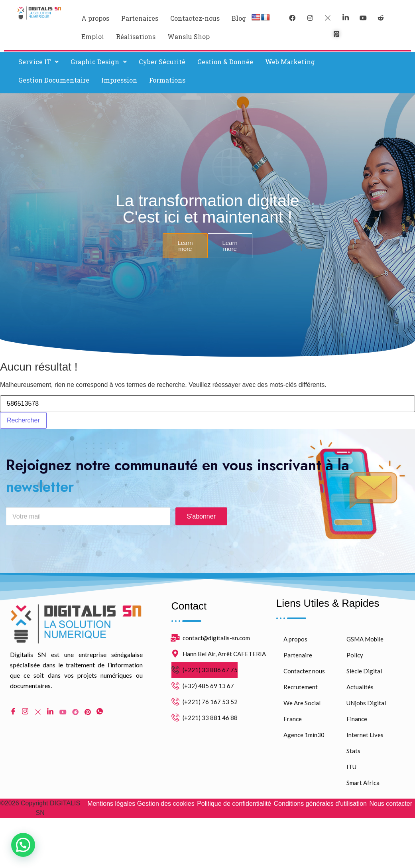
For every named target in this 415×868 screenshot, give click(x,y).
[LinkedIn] (346, 18)
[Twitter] (328, 18)
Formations (167, 80)
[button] (38, 62)
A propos (95, 18)
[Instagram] (25, 713)
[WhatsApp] (100, 713)
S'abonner (201, 518)
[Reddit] (75, 713)
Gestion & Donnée (225, 62)
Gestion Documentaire (54, 80)
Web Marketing (290, 62)
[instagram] (310, 18)
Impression (119, 80)
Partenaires (140, 18)
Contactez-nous (195, 18)
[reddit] (381, 18)
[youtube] (363, 18)
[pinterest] (336, 34)
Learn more (185, 246)
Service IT (38, 62)
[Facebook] (292, 18)
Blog (239, 18)
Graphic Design (99, 62)
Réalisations (136, 36)
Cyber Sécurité (162, 62)
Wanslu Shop (189, 36)
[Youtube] (63, 713)
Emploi (93, 36)
